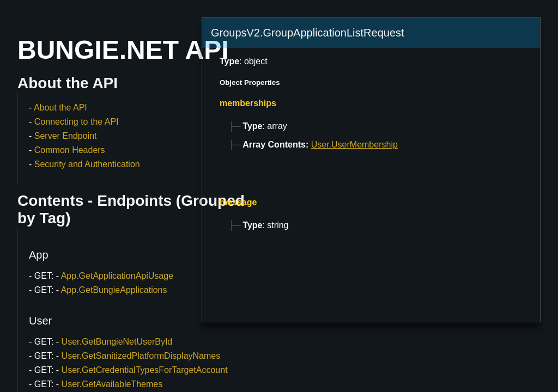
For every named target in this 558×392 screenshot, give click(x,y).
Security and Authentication (87, 164)
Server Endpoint (66, 136)
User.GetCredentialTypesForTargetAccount (145, 370)
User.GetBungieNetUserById (117, 342)
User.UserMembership (354, 145)
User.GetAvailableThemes (112, 384)
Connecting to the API (77, 122)
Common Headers (70, 150)
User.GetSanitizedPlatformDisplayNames (141, 356)
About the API (60, 108)
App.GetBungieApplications (114, 290)
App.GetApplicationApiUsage (117, 276)
